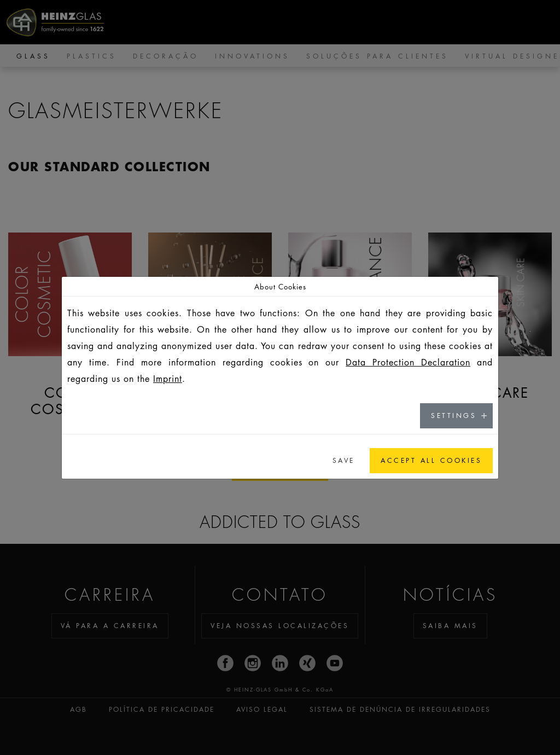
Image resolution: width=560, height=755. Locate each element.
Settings (454, 416)
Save (344, 460)
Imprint (168, 379)
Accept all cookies (431, 460)
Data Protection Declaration (408, 362)
